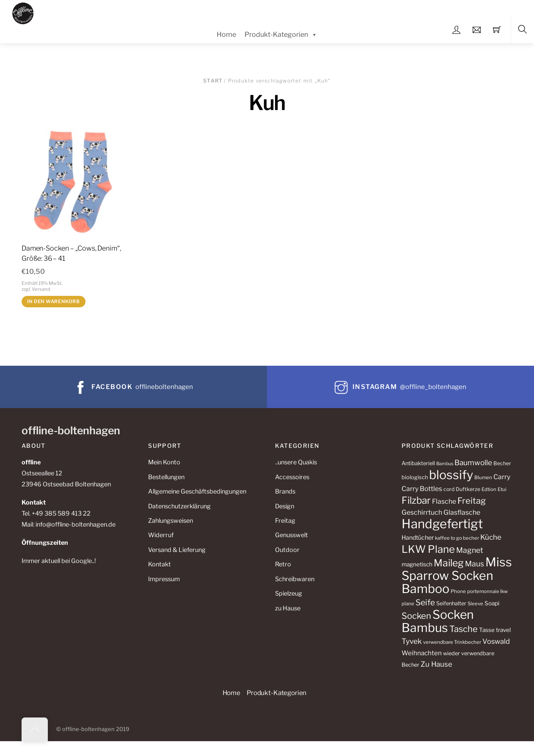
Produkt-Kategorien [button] (277, 693)
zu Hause (288, 608)
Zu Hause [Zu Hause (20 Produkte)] (436, 664)
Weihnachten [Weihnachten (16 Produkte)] (422, 653)
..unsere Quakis (296, 462)
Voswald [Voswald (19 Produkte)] (496, 641)
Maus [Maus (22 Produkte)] (475, 564)
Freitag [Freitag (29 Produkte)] (472, 501)
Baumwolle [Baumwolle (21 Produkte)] (473, 462)
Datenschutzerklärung (179, 506)
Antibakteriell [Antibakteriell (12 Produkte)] (418, 463)
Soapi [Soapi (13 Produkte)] (492, 603)
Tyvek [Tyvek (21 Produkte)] (412, 641)
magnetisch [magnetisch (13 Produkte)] (417, 564)
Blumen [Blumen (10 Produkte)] (483, 477)
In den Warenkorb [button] (54, 301)
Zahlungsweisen (171, 521)
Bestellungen (166, 477)
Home (226, 34)
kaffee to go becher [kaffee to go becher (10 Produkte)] (457, 538)
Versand (41, 289)
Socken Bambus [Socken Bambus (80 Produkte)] (438, 621)
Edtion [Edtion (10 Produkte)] (489, 489)
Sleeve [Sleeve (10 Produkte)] (475, 604)
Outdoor (287, 550)
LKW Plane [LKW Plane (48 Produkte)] (428, 549)
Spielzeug (289, 593)
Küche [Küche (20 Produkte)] (491, 537)
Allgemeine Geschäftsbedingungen (197, 491)
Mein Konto (164, 462)
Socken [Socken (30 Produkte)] (416, 616)
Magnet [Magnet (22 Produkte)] (470, 550)
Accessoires (292, 477)
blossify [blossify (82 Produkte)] (451, 475)
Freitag (285, 521)
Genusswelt (292, 535)
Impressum (164, 579)
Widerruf (161, 535)
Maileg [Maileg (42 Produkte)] (449, 563)
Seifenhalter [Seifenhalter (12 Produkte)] (451, 603)
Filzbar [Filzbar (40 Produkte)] (416, 500)
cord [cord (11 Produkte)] (449, 489)
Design (285, 506)
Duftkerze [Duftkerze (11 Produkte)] (468, 489)
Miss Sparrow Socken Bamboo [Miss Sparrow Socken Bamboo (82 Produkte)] (457, 575)
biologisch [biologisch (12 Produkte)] (415, 477)
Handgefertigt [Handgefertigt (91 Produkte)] (442, 524)
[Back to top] (35, 729)
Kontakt (160, 564)
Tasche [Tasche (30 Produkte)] (464, 629)
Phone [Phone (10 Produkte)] (458, 591)
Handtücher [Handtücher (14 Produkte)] (418, 537)
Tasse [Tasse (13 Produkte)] (487, 630)
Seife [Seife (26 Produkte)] (425, 603)
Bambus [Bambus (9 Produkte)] (445, 464)
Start (213, 81)
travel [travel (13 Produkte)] (503, 630)
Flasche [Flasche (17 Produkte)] (444, 501)
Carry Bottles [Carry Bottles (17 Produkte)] (422, 489)
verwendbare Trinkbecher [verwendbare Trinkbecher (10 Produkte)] (452, 642)
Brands (285, 491)
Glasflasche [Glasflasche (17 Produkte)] (462, 512)
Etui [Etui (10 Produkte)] (502, 489)
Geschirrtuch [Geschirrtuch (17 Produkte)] (422, 512)
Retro (283, 564)
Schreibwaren (295, 579)
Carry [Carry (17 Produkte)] (502, 477)
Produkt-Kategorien (281, 35)
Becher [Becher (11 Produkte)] (502, 463)
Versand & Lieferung (177, 550)
